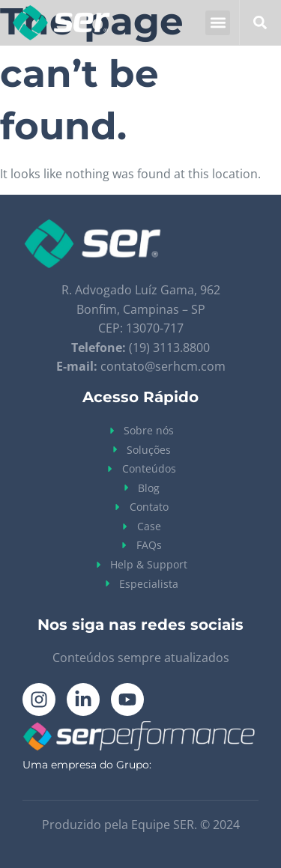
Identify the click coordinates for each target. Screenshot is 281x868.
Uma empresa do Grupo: (87, 765)
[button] (218, 23)
